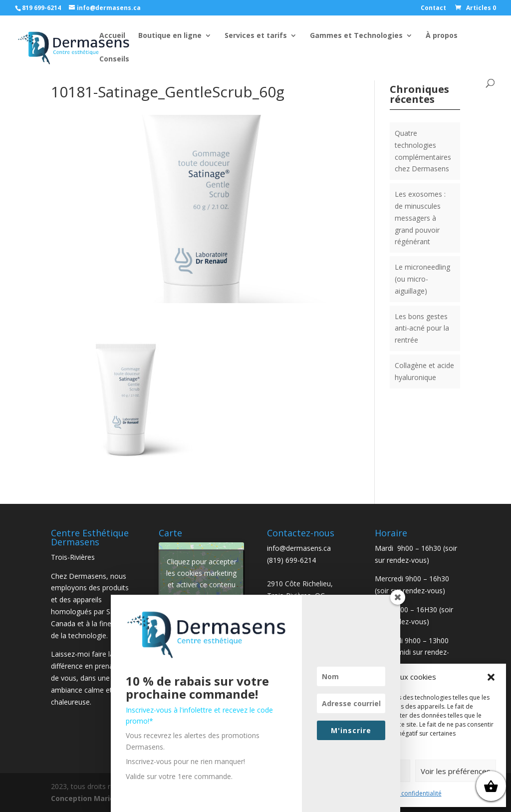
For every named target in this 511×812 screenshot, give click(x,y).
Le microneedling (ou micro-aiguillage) (422, 279)
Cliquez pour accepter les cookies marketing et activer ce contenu (201, 573)
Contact (433, 8)
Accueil (112, 36)
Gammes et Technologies (356, 36)
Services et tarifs (256, 36)
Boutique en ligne (170, 36)
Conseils (114, 59)
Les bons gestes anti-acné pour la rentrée (422, 328)
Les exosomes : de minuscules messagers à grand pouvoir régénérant (420, 218)
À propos (442, 36)
